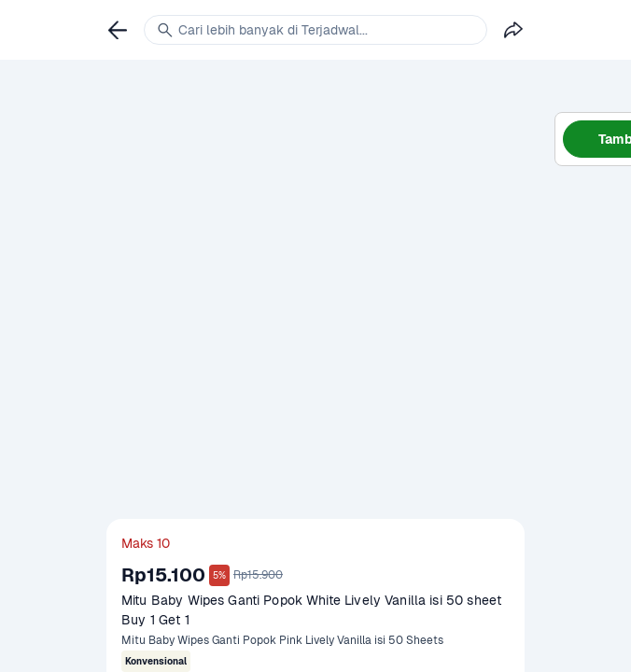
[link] (118, 30)
